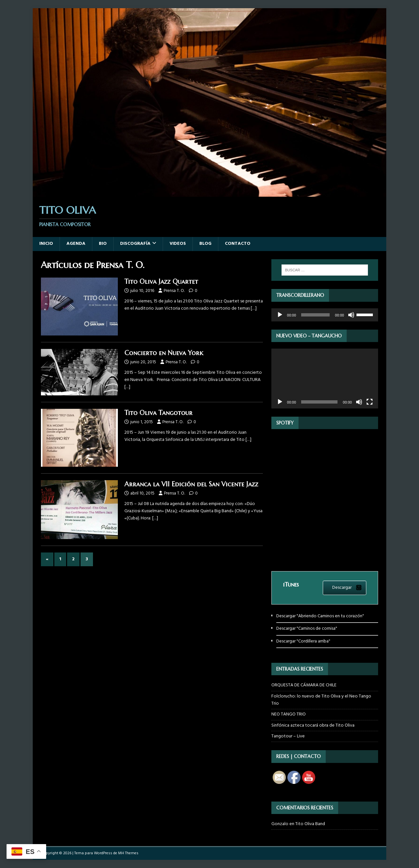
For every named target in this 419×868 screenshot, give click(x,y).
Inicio (46, 244)
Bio (103, 244)
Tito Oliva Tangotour (158, 413)
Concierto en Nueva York (164, 353)
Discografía (135, 244)
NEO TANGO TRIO (289, 714)
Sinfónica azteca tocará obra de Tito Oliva (313, 725)
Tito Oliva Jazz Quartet (161, 282)
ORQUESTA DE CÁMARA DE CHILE (304, 685)
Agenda (76, 244)
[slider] (315, 315)
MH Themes (128, 853)
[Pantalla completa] (370, 402)
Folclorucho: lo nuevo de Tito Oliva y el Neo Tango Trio (321, 700)
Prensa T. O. (174, 291)
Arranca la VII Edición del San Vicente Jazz (191, 484)
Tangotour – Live (288, 736)
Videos (178, 244)
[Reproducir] (280, 315)
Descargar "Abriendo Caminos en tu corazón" (320, 616)
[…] (254, 308)
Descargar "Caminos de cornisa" (307, 629)
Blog (205, 244)
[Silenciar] (351, 315)
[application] (325, 315)
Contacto (238, 244)
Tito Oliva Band (310, 824)
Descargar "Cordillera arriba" (303, 641)
